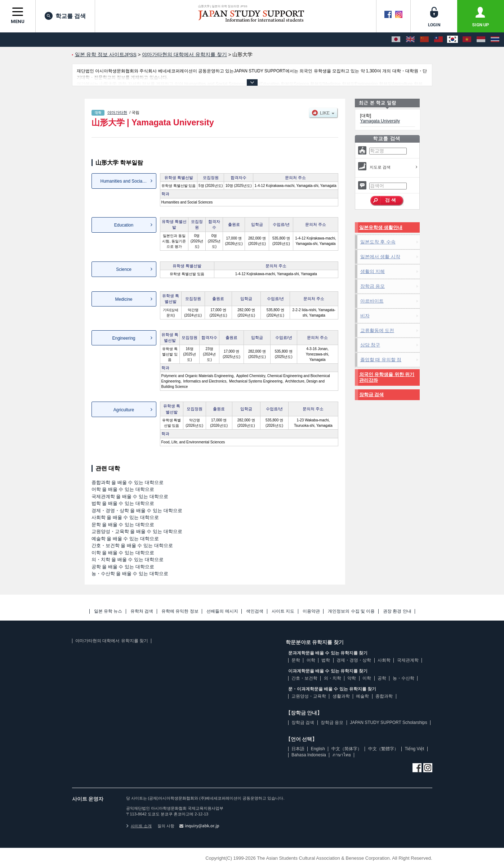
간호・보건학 (304, 678)
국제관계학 (408, 660)
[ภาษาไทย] (495, 40)
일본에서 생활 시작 (380, 257)
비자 (365, 316)
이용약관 (311, 611)
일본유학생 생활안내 (381, 227)
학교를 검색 (65, 16)
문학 (296, 660)
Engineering (124, 338)
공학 (382, 678)
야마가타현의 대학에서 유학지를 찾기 (112, 641)
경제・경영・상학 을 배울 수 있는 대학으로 (137, 511)
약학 (352, 678)
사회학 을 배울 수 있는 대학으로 (125, 517)
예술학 (362, 696)
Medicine (124, 299)
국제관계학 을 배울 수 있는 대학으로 (130, 496)
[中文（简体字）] (424, 40)
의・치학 (333, 678)
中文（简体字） (347, 749)
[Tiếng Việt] (467, 40)
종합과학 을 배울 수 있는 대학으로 (128, 482)
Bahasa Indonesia (309, 755)
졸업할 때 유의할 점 (381, 360)
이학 (367, 678)
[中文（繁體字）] (438, 40)
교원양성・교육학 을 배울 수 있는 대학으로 (137, 531)
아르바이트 (372, 301)
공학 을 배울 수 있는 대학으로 (123, 567)
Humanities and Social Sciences (128, 181)
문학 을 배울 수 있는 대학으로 (123, 525)
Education (124, 225)
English (318, 749)
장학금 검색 (372, 395)
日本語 (298, 749)
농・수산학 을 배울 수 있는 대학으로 (130, 574)
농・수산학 (403, 678)
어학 (311, 660)
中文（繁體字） (383, 749)
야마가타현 (117, 112)
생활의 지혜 (373, 271)
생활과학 (341, 696)
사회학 (384, 660)
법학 (326, 660)
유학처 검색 (142, 611)
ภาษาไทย (342, 755)
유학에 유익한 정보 (180, 611)
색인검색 (255, 611)
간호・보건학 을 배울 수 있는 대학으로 (132, 545)
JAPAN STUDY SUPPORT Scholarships (389, 722)
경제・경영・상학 (354, 660)
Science (124, 269)
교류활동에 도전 (377, 330)
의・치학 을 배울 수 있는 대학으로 (128, 560)
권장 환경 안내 (397, 611)
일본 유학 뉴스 (108, 611)
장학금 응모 (373, 286)
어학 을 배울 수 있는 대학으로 (123, 489)
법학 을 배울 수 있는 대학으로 (123, 503)
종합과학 (384, 696)
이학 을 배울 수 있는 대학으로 (123, 553)
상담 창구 (370, 345)
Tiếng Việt (414, 749)
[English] (410, 40)
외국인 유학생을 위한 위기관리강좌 (387, 377)
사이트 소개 (139, 826)
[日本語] (396, 40)
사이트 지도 (283, 611)
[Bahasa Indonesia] (481, 40)
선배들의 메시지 (222, 611)
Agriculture (124, 410)
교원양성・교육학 (309, 696)
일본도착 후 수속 (378, 242)
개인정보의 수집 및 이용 (351, 611)
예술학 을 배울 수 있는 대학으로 (125, 539)
